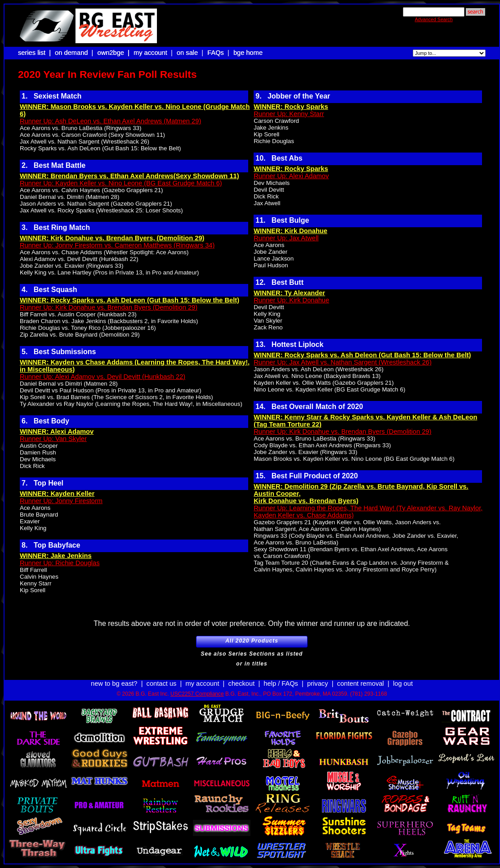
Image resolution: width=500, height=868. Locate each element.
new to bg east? (114, 684)
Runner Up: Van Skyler (53, 439)
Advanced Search (433, 19)
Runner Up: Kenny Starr (289, 114)
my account (150, 53)
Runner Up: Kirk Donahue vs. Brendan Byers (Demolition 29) (109, 307)
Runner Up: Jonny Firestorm (61, 501)
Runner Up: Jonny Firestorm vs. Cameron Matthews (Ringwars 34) (117, 245)
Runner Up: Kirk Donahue (291, 300)
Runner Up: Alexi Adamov (291, 176)
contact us (162, 684)
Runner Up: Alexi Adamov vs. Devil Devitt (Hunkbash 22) (103, 377)
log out (403, 684)
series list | (35, 53)
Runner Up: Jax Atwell (286, 238)
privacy (317, 684)
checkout (242, 684)
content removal (361, 684)
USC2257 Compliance (197, 694)
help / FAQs (281, 684)
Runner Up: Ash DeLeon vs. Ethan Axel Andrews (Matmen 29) (110, 121)
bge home (248, 53)
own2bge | (114, 53)
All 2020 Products (252, 643)
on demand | (75, 53)
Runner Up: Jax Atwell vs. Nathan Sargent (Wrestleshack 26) (343, 362)
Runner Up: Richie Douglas (60, 563)
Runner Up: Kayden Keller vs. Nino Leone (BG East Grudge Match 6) (121, 183)
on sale (187, 53)
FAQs (216, 53)
